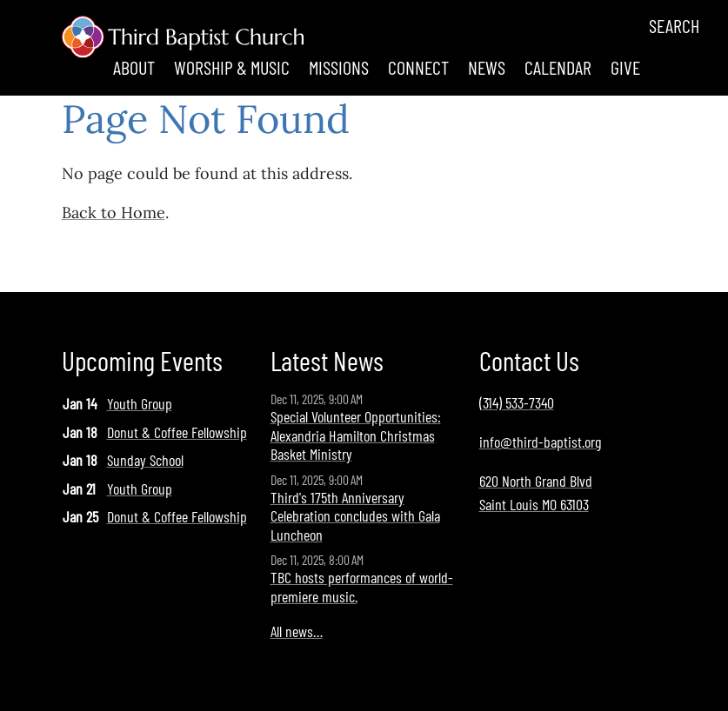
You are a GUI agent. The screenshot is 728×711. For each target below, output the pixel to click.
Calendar (558, 67)
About (134, 67)
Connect (418, 67)
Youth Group (140, 403)
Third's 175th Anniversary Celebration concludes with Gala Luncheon (355, 516)
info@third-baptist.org (540, 442)
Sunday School (145, 460)
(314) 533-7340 (517, 402)
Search (674, 25)
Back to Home (114, 213)
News (487, 67)
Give (625, 67)
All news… (297, 631)
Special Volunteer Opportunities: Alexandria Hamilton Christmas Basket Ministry (356, 435)
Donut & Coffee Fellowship (177, 432)
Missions (339, 67)
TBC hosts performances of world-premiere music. (362, 587)
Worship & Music (232, 67)
